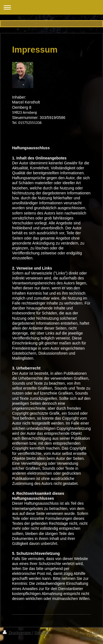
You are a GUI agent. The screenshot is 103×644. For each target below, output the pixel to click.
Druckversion (17, 633)
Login (96, 633)
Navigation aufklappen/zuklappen (51, 7)
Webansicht (90, 638)
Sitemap (41, 633)
